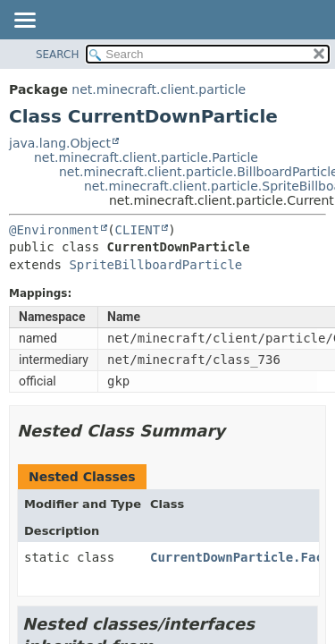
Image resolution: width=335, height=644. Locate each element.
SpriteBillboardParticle (155, 265)
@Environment (54, 230)
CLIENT (138, 230)
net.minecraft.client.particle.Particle (146, 157)
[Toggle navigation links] (24, 21)
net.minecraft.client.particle (159, 89)
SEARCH (58, 55)
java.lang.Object (60, 143)
